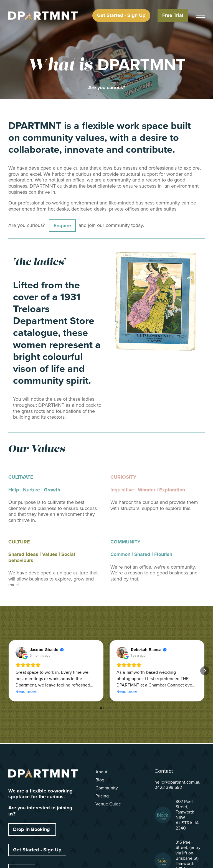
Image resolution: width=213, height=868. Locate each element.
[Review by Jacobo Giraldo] (47, 650)
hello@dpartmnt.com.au (177, 782)
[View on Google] (21, 652)
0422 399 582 (168, 787)
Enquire (62, 226)
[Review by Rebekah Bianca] (149, 650)
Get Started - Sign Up (37, 850)
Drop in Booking (32, 829)
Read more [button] (26, 691)
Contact (164, 771)
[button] (8, 671)
